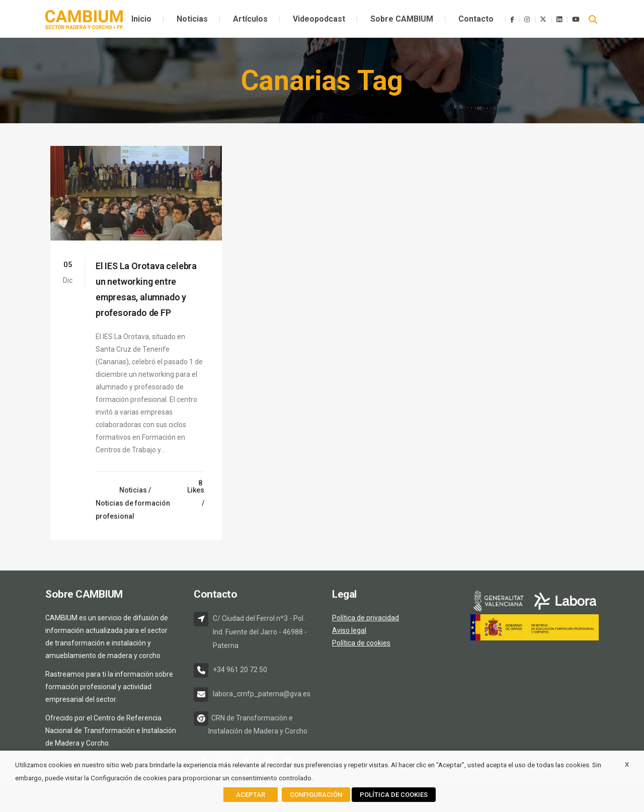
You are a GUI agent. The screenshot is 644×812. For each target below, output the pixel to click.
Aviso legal (349, 630)
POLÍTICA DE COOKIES (394, 795)
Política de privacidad (366, 618)
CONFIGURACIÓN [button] (316, 795)
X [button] (627, 764)
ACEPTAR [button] (251, 795)
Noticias (133, 490)
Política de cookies (361, 643)
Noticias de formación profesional (133, 510)
